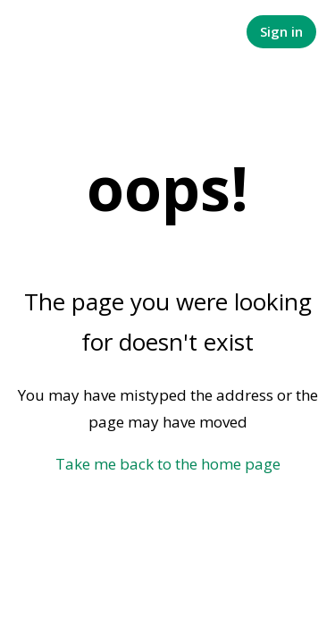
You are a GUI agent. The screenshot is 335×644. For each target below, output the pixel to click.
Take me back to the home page (168, 464)
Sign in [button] (281, 31)
